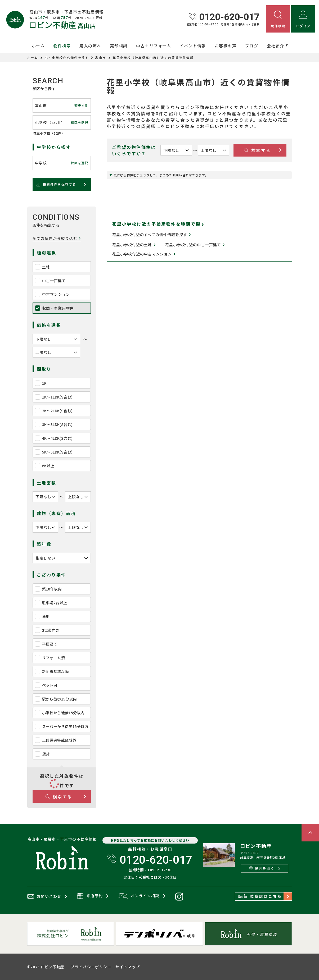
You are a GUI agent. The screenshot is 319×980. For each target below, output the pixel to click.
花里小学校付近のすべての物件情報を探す (152, 235)
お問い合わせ (44, 896)
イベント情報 (193, 46)
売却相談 (119, 46)
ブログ (252, 46)
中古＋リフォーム (154, 46)
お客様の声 (226, 46)
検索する (59, 796)
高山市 (101, 58)
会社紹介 (276, 46)
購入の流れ (90, 46)
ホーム (38, 46)
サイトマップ (128, 967)
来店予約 (90, 896)
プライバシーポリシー (91, 967)
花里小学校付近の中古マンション (144, 254)
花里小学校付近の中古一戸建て (195, 245)
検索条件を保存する (56, 184)
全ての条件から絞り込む (57, 238)
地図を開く (262, 868)
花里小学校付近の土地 (134, 245)
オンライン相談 (139, 896)
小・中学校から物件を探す (67, 58)
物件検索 (62, 46)
